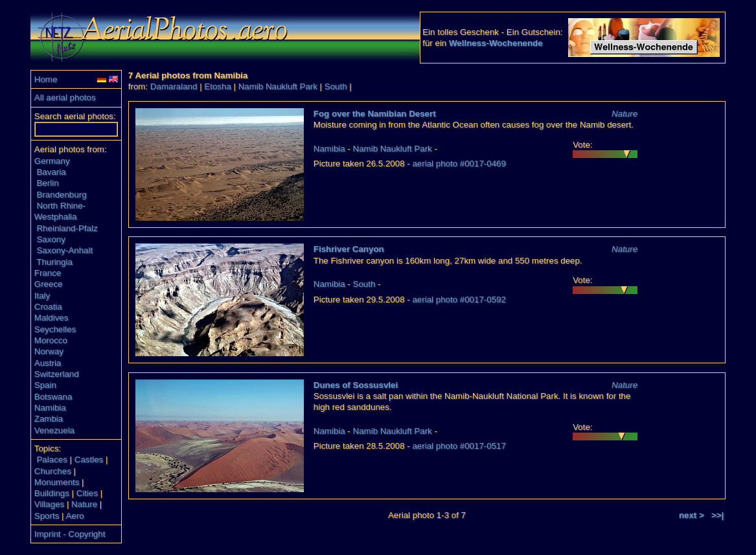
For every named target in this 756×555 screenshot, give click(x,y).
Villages (49, 504)
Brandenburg (61, 195)
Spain (45, 385)
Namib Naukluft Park (278, 86)
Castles (89, 459)
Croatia (48, 307)
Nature (84, 504)
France (48, 273)
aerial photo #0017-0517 (459, 446)
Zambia (49, 419)
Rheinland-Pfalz (67, 228)
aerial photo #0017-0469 (459, 164)
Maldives (52, 318)
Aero (74, 516)
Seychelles (55, 329)
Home (46, 79)
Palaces (52, 459)
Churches (53, 471)
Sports (47, 516)
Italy (42, 296)
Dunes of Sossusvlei (356, 385)
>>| (717, 515)
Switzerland (57, 374)
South (336, 86)
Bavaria (51, 172)
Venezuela (54, 430)
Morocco (51, 340)
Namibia (50, 408)
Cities (87, 493)
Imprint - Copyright (70, 534)
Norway (49, 351)
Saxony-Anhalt (64, 250)
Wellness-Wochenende (496, 43)
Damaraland (174, 86)
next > (692, 515)
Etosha (218, 86)
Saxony (51, 239)
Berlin (47, 183)
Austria (48, 363)
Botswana (53, 397)
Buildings (52, 493)
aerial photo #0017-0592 (459, 300)
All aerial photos (65, 97)
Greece (49, 284)
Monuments (57, 482)
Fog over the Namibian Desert (375, 114)
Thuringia (54, 262)
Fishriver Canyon (349, 249)
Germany (52, 161)
